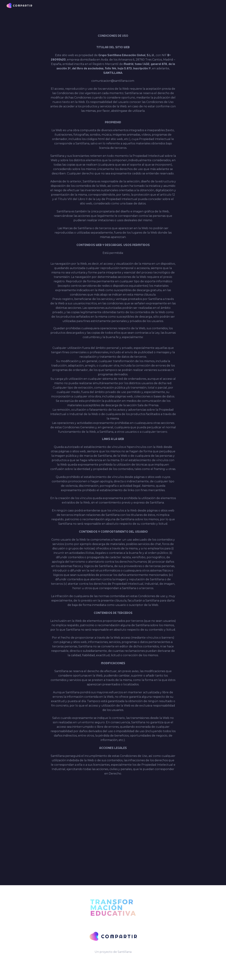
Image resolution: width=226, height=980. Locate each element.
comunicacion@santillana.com (113, 81)
